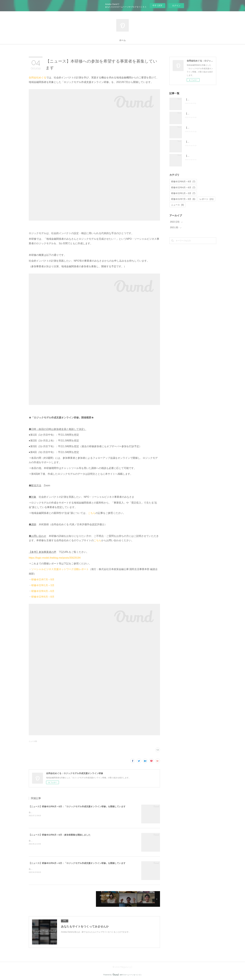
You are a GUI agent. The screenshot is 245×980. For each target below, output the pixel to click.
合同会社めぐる (37, 78)
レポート (206, 199)
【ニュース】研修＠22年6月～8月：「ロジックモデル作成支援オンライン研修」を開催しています (77, 806)
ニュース (177, 205)
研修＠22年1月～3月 (43, 585)
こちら (92, 513)
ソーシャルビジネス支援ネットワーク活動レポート (60, 569)
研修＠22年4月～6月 (43, 591)
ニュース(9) (33, 741)
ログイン (176, 6)
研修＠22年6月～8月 (43, 597)
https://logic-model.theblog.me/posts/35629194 (55, 558)
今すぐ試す (157, 5)
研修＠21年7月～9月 (43, 580)
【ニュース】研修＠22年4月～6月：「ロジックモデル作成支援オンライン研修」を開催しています (77, 863)
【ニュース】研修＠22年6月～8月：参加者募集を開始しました (60, 835)
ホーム (122, 40)
